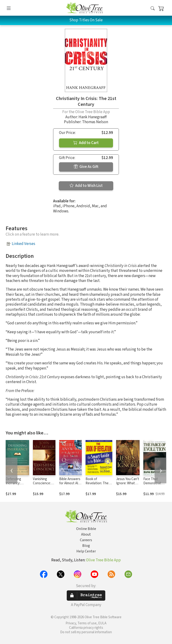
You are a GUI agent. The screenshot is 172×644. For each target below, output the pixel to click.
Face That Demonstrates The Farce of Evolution (154, 486)
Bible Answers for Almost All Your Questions (70, 483)
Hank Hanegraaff (93, 117)
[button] (153, 9)
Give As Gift (86, 167)
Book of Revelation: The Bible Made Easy (97, 483)
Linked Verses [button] (23, 244)
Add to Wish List (86, 186)
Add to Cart (86, 143)
